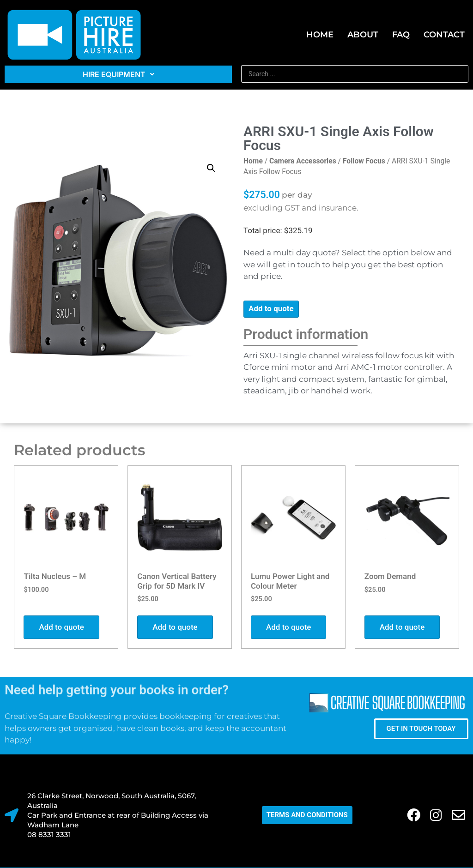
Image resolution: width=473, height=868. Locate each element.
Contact (444, 35)
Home (320, 35)
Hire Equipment (118, 74)
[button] (211, 168)
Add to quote (271, 308)
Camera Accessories (303, 161)
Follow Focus (364, 161)
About (363, 35)
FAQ (401, 35)
